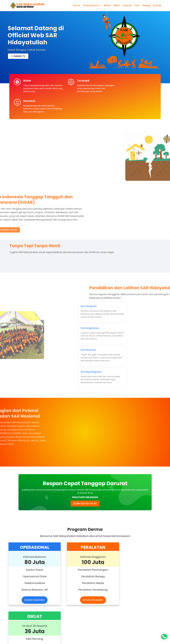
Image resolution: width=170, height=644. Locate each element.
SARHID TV (18, 56)
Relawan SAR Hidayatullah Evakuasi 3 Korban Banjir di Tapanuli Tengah (145, 538)
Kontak (157, 6)
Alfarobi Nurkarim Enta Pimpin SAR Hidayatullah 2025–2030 (25, 602)
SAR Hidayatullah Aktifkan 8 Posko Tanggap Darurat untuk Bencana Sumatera (104, 538)
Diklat (116, 6)
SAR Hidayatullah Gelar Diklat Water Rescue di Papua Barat (64, 538)
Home (76, 6)
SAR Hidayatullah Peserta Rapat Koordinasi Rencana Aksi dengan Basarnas (105, 602)
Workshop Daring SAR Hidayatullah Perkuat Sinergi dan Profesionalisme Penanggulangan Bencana (23, 538)
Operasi (127, 6)
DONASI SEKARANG (32, 473)
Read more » (18, 563)
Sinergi (146, 6)
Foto (137, 6)
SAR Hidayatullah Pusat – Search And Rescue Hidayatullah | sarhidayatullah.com (84, 640)
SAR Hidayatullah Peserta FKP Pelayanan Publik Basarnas (144, 602)
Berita (107, 6)
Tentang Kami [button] (92, 6)
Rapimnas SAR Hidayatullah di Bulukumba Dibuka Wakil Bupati (65, 602)
